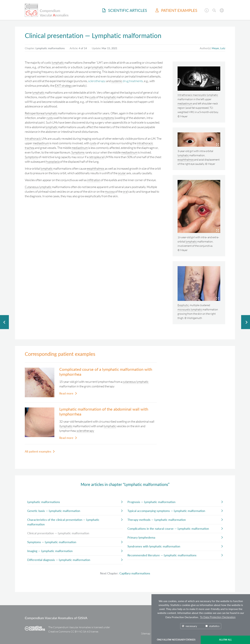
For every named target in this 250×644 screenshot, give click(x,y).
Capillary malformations (135, 573)
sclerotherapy (97, 81)
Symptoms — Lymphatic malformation (52, 542)
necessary (189, 626)
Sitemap (146, 633)
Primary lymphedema (141, 537)
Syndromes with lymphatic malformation (154, 546)
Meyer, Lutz (218, 48)
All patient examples (38, 451)
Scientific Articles (125, 10)
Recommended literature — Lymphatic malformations (162, 555)
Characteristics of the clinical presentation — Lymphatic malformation (63, 522)
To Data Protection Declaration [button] (218, 617)
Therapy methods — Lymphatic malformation (157, 520)
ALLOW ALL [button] (225, 640)
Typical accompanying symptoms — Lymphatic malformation (166, 511)
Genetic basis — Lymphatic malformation (54, 511)
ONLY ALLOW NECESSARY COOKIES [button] (176, 640)
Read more (66, 393)
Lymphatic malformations (44, 502)
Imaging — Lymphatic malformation (50, 551)
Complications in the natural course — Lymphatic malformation (168, 529)
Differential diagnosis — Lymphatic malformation (59, 560)
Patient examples (176, 10)
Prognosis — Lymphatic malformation (151, 502)
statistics (212, 626)
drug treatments (133, 81)
